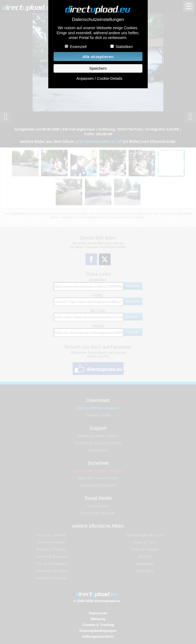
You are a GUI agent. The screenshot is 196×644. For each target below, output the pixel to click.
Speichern (98, 68)
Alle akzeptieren (98, 57)
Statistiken (124, 47)
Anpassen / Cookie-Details (99, 78)
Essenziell (78, 47)
